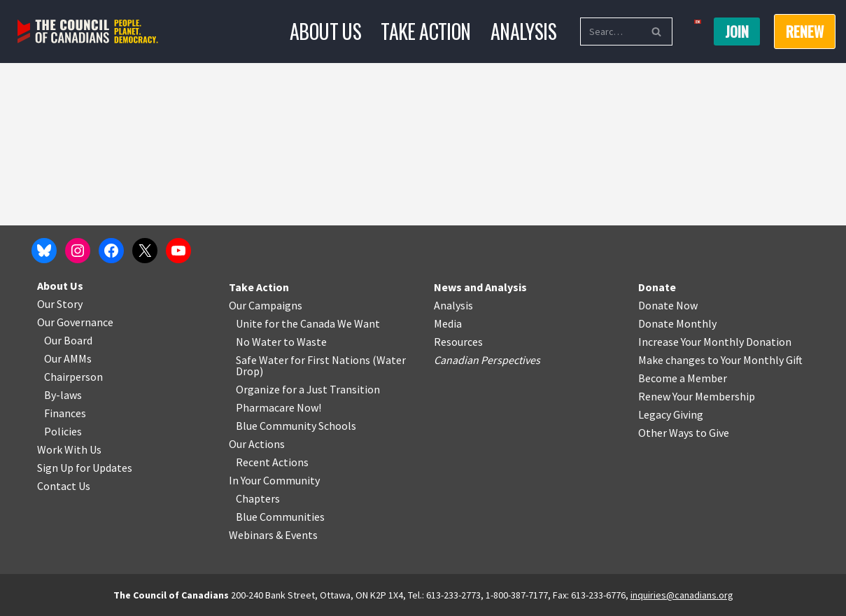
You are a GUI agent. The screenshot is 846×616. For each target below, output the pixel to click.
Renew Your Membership (697, 396)
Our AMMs (68, 358)
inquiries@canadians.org (682, 595)
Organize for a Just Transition (308, 389)
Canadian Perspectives (487, 360)
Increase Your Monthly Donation (715, 342)
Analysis (523, 31)
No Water (260, 342)
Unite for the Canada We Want (308, 323)
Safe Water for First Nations (303, 360)
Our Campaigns (266, 305)
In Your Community (274, 480)
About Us (325, 31)
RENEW (805, 31)
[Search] (611, 31)
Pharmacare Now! (279, 407)
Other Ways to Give (684, 433)
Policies (63, 431)
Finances (65, 413)
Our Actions (257, 444)
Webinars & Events (273, 535)
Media (448, 323)
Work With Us (69, 449)
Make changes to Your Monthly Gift (720, 360)
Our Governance (75, 322)
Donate (657, 287)
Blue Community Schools (296, 426)
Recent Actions (272, 462)
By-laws (63, 395)
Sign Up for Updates (85, 468)
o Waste (308, 342)
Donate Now (668, 305)
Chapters (258, 498)
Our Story (60, 304)
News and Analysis (480, 287)
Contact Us (64, 486)
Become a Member (683, 378)
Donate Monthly (677, 323)
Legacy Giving (671, 414)
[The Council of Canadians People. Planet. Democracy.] (88, 32)
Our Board (68, 340)
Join (737, 31)
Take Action (425, 31)
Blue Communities (280, 517)
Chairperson (73, 377)
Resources (458, 342)
